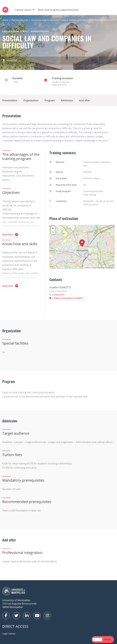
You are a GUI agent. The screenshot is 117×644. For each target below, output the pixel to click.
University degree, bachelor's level (49, 20)
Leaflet (87, 267)
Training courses (23, 10)
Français (107, 639)
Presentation (10, 100)
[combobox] (97, 640)
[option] (107, 640)
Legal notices (9, 634)
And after (85, 100)
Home (5, 20)
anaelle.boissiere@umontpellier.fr (68, 298)
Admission (67, 100)
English (97, 639)
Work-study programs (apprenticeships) (58, 10)
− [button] (53, 232)
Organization (31, 100)
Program (50, 100)
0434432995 (58, 295)
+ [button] (53, 228)
